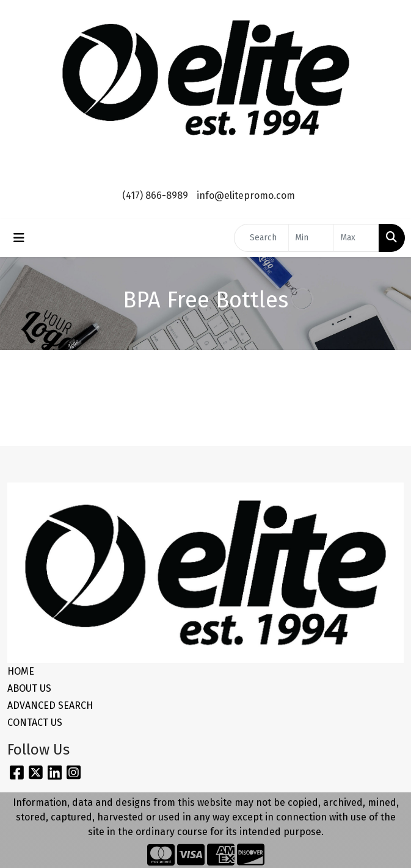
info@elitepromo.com (246, 195)
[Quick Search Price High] (356, 238)
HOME (21, 671)
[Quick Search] (261, 238)
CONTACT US (35, 723)
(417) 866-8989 (155, 195)
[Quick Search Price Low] (311, 238)
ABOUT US (29, 688)
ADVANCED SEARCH (50, 705)
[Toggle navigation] (19, 238)
